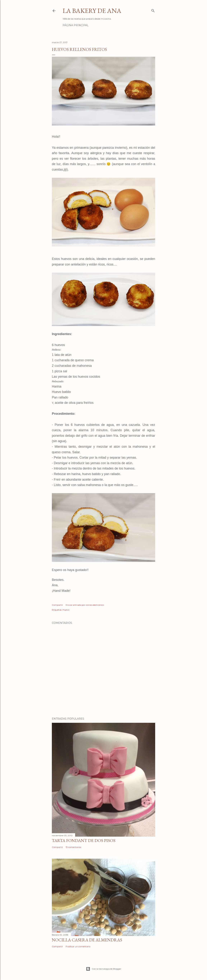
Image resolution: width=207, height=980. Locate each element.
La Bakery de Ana (92, 11)
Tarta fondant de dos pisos (84, 840)
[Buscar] (153, 10)
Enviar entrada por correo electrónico (85, 605)
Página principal (76, 25)
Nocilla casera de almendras (87, 940)
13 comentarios (73, 847)
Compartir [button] (57, 605)
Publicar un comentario (78, 946)
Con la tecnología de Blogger (104, 969)
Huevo (66, 610)
